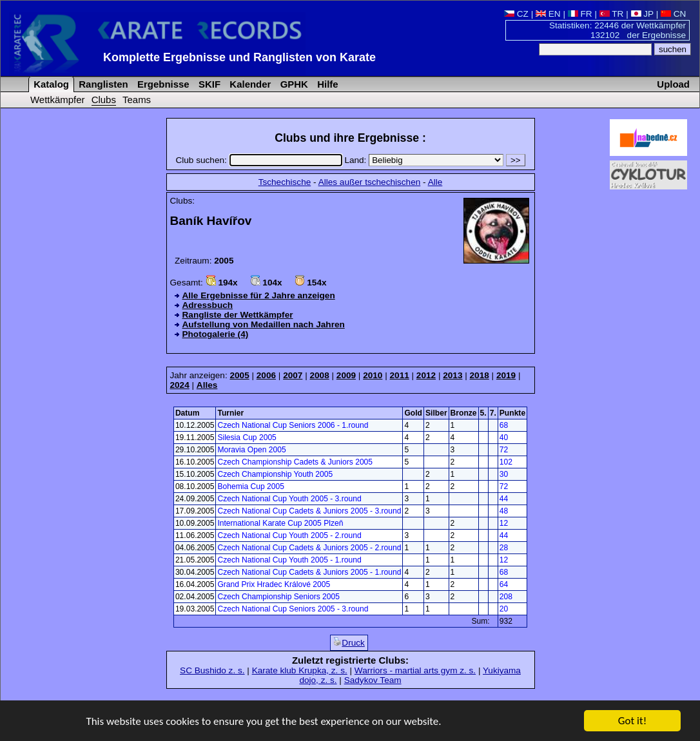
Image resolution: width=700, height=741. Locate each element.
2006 (266, 375)
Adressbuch (208, 305)
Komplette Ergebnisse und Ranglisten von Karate (239, 57)
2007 (293, 375)
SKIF (208, 84)
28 (504, 548)
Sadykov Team (373, 680)
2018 (480, 375)
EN (548, 14)
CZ (516, 14)
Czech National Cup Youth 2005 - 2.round (289, 535)
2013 (452, 375)
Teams (137, 100)
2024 (180, 385)
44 (504, 499)
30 (504, 474)
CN (673, 14)
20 (504, 609)
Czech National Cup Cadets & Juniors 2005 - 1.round (309, 572)
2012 (426, 375)
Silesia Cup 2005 (247, 438)
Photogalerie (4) (216, 334)
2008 (319, 375)
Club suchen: (260, 160)
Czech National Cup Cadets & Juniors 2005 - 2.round (309, 548)
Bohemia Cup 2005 (251, 486)
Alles (207, 385)
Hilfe (326, 84)
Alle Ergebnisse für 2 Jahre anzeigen (259, 295)
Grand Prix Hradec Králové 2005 (274, 584)
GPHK (293, 84)
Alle (435, 182)
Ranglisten (102, 84)
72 (504, 450)
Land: (425, 160)
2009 (346, 375)
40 (504, 438)
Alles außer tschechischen (370, 182)
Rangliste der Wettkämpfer (238, 315)
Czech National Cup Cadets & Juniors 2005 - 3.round (309, 511)
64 (504, 584)
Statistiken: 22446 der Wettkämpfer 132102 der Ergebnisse (617, 30)
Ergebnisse (162, 84)
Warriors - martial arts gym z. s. (415, 670)
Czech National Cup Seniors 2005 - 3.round (293, 609)
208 (506, 597)
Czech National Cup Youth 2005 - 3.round (289, 499)
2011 (400, 375)
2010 (373, 375)
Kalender (249, 84)
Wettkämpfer (57, 100)
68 (504, 425)
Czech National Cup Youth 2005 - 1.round (289, 560)
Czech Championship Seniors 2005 (278, 597)
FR (580, 14)
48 (504, 511)
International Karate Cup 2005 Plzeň (280, 523)
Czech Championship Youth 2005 (275, 474)
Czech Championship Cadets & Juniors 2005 (295, 462)
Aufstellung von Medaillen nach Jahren (264, 324)
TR (612, 14)
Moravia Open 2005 (251, 450)
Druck (349, 642)
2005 (239, 375)
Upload (673, 84)
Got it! (632, 721)
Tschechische (285, 182)
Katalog (50, 84)
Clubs (104, 100)
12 (504, 523)
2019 (506, 375)
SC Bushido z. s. (212, 670)
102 (506, 462)
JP (642, 14)
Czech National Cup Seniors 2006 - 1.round (293, 425)
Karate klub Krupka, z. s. (300, 670)
